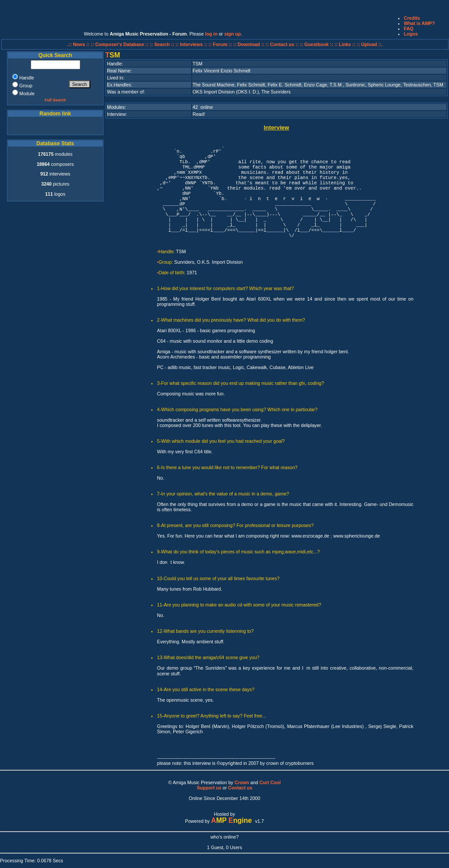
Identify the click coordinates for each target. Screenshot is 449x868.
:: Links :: (345, 44)
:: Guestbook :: (317, 44)
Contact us (240, 788)
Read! (199, 114)
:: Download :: (249, 44)
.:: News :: (79, 44)
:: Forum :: (221, 44)
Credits (412, 18)
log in (211, 34)
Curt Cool (270, 782)
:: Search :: (163, 44)
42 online (203, 107)
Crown (242, 782)
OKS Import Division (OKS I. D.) (226, 92)
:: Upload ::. (370, 44)
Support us (209, 788)
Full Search (55, 100)
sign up (232, 34)
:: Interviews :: (192, 44)
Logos (411, 34)
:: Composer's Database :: (120, 44)
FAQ (409, 29)
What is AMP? (419, 23)
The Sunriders (276, 92)
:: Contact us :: (282, 44)
